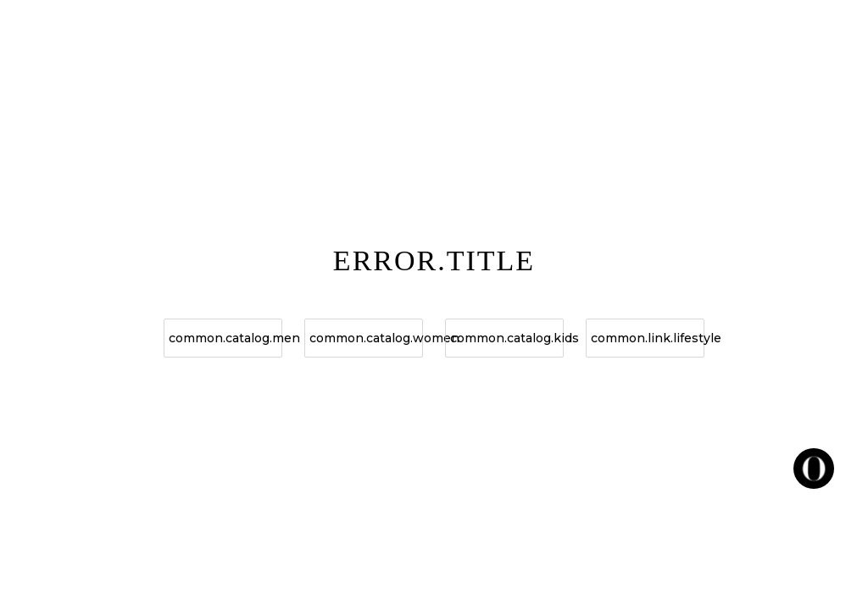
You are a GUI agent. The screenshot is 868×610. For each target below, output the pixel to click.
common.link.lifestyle (648, 338)
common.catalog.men (225, 338)
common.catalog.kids (507, 338)
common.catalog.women (366, 338)
